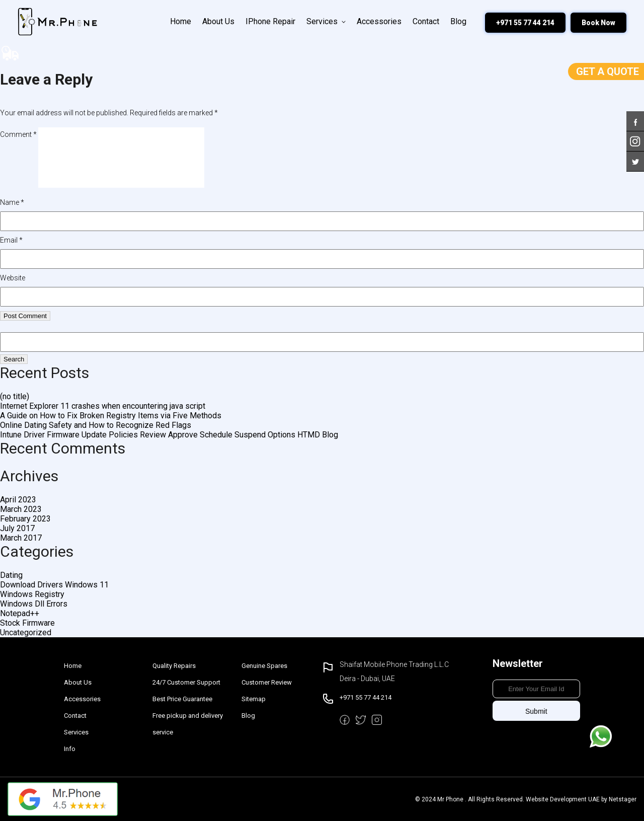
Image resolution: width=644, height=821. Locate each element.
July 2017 (17, 528)
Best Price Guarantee (182, 699)
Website (13, 278)
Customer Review (267, 682)
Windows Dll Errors (34, 604)
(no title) (15, 396)
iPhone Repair (270, 21)
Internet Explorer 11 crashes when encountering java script (103, 406)
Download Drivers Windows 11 (54, 585)
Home (181, 21)
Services (326, 21)
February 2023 (25, 519)
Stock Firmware (27, 623)
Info (70, 749)
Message (601, 736)
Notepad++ (20, 613)
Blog (458, 21)
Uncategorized (26, 632)
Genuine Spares (264, 666)
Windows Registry (32, 594)
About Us (218, 21)
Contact (426, 21)
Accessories (379, 21)
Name (12, 202)
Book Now (598, 23)
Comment (18, 134)
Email (11, 240)
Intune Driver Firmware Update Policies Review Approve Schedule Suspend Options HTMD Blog (169, 435)
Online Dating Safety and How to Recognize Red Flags (96, 425)
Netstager (623, 799)
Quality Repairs (174, 666)
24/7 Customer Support (186, 682)
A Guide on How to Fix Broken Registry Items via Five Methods (111, 416)
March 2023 (21, 509)
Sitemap (254, 699)
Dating (11, 575)
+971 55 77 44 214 (525, 23)
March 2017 (21, 538)
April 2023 (18, 500)
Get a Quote (608, 71)
